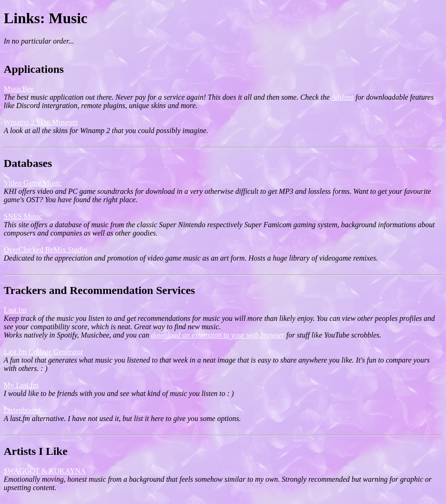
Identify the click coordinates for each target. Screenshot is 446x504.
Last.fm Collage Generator (43, 352)
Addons (343, 97)
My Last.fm (21, 385)
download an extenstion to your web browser (218, 335)
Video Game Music (32, 183)
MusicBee (19, 89)
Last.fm (15, 310)
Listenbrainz (22, 410)
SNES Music (23, 216)
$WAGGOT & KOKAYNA (45, 471)
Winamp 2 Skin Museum (41, 122)
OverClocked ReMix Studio (45, 250)
